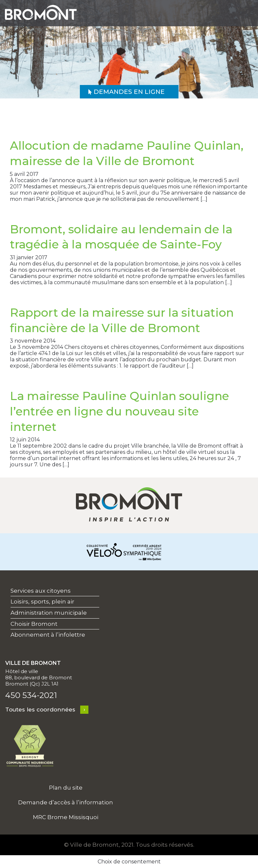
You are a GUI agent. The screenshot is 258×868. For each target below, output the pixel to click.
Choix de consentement (129, 862)
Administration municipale (49, 613)
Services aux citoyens (41, 591)
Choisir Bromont (34, 624)
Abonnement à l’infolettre (48, 635)
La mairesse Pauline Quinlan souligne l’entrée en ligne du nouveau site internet (119, 411)
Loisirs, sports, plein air (42, 602)
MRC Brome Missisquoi (66, 817)
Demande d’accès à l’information (66, 802)
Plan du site (66, 788)
